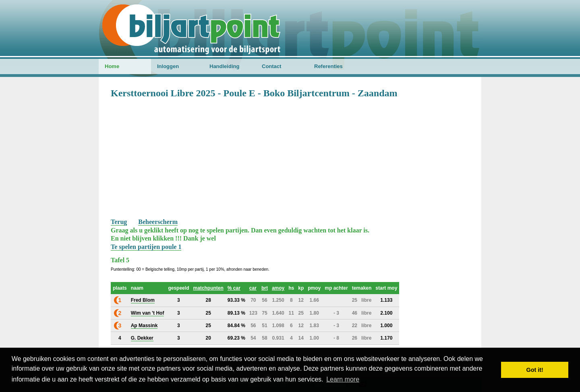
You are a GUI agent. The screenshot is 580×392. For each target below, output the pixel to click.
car (253, 288)
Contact (271, 66)
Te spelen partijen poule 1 (146, 247)
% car (234, 288)
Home (112, 66)
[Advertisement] (290, 158)
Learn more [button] (343, 379)
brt (265, 288)
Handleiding (224, 66)
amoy (278, 288)
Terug (119, 222)
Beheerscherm (158, 222)
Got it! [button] (535, 370)
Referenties (328, 66)
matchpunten (208, 288)
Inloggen (168, 66)
